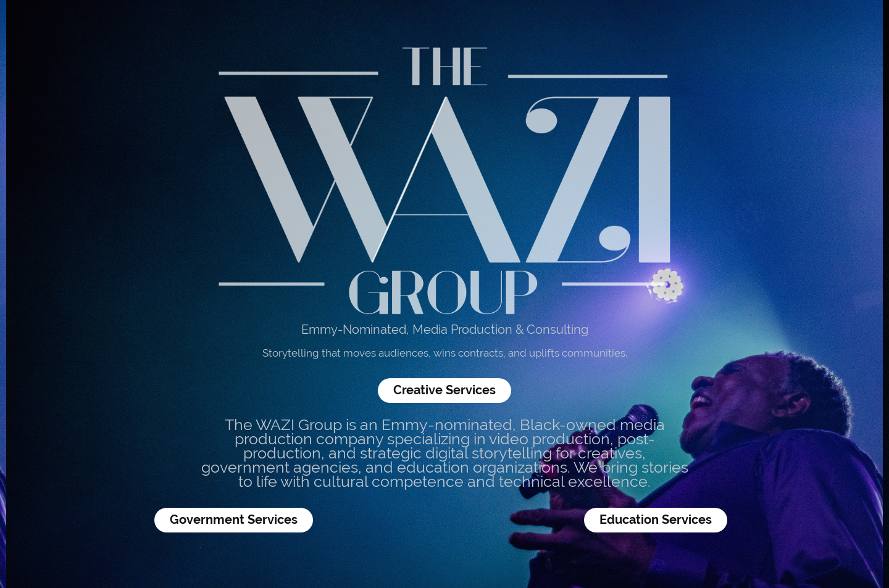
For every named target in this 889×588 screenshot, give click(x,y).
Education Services (656, 520)
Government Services (234, 520)
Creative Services (444, 390)
